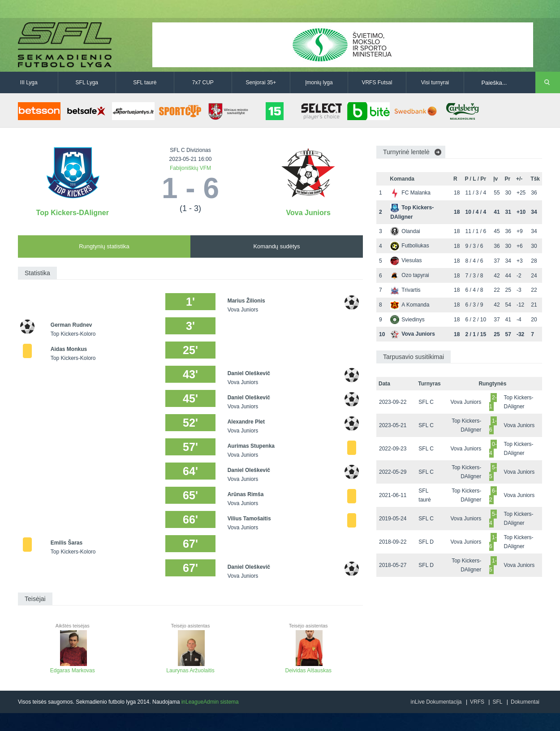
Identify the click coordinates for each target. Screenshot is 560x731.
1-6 (493, 425)
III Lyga (29, 82)
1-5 (493, 565)
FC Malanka (410, 193)
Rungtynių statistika (104, 246)
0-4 (493, 449)
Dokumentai (525, 702)
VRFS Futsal (377, 82)
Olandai (405, 231)
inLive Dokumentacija (436, 702)
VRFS (477, 702)
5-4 (493, 519)
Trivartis (405, 290)
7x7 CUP (203, 82)
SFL (497, 702)
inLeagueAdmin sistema (210, 702)
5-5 (493, 472)
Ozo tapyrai (409, 275)
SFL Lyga (87, 82)
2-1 (493, 402)
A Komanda (410, 305)
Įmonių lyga (319, 82)
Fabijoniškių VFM (190, 168)
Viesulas (406, 260)
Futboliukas (409, 246)
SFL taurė (145, 82)
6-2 (493, 495)
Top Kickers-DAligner (73, 213)
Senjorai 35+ (261, 82)
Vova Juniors (308, 213)
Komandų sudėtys (276, 246)
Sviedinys (407, 320)
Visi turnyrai (435, 82)
